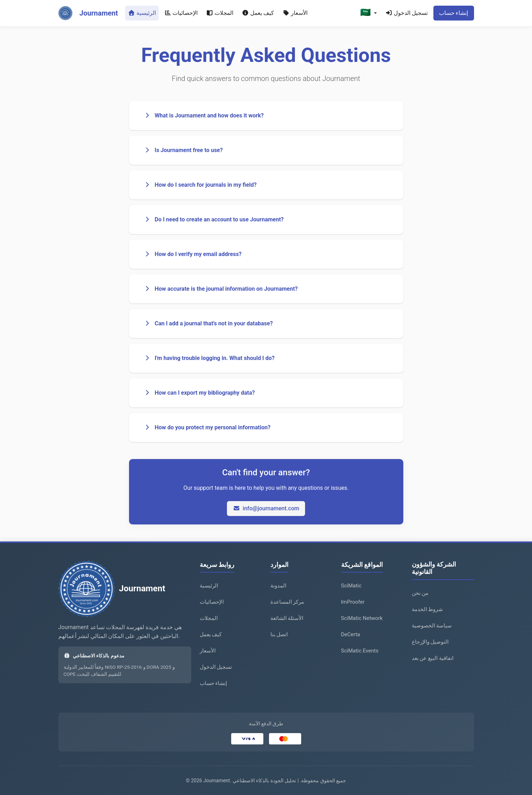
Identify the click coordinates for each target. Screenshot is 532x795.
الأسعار (295, 13)
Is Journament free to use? (183, 150)
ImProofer (353, 602)
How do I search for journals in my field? (200, 185)
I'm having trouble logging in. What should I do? (209, 358)
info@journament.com (266, 508)
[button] (368, 13)
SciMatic (351, 586)
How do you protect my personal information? (207, 427)
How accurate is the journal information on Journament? (221, 289)
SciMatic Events (360, 651)
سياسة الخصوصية (432, 626)
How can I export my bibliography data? (199, 393)
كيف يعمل (258, 13)
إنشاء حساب (454, 13)
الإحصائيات (181, 13)
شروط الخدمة (428, 609)
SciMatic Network (362, 618)
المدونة (278, 586)
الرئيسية (142, 13)
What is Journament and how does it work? (204, 115)
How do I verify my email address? (193, 254)
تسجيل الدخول (407, 13)
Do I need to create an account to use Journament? (214, 219)
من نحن (420, 593)
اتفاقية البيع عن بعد (433, 658)
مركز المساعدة (287, 602)
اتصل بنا (279, 634)
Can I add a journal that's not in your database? (208, 323)
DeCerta (351, 634)
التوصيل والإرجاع (430, 642)
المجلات (220, 13)
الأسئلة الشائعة (287, 618)
